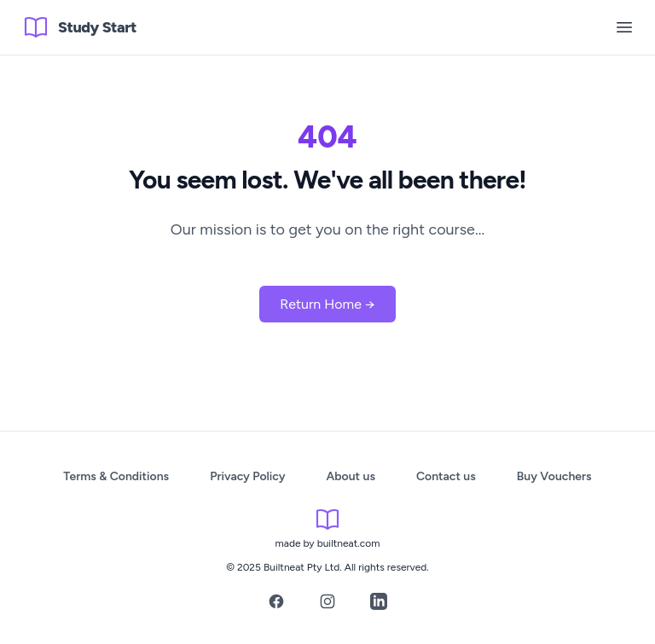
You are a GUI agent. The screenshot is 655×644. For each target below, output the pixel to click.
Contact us (446, 476)
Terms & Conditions (116, 476)
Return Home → (327, 304)
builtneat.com (349, 543)
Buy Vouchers (554, 476)
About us (351, 476)
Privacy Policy (247, 476)
